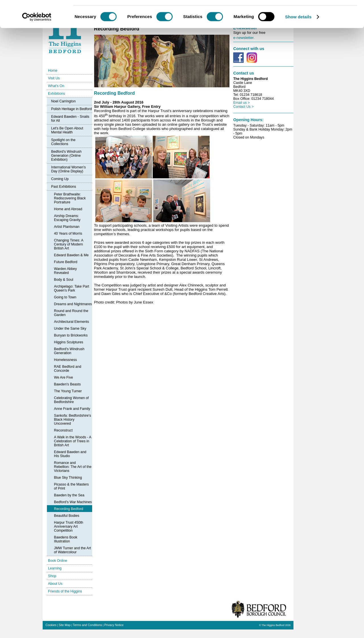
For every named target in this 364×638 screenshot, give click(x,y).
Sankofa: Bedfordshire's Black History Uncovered (73, 420)
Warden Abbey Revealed (65, 271)
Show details (298, 44)
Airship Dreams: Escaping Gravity (67, 218)
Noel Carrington (63, 101)
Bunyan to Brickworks (71, 335)
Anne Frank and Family (72, 409)
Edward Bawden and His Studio (70, 454)
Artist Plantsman (67, 227)
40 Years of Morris (68, 234)
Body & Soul (64, 280)
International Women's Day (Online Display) (69, 169)
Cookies (51, 625)
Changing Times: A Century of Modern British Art (69, 244)
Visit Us (54, 78)
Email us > (241, 103)
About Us (55, 584)
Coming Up (60, 179)
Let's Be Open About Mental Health (67, 130)
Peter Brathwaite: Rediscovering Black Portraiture (70, 198)
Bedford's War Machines (73, 502)
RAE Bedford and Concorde (68, 369)
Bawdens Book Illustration (66, 539)
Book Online (58, 561)
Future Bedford (66, 262)
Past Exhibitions (64, 187)
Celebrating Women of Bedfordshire (71, 400)
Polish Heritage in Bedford (72, 109)
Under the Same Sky (70, 329)
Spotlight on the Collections (63, 142)
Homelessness (66, 360)
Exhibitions (57, 94)
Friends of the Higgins (65, 591)
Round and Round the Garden (71, 313)
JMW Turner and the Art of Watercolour (73, 550)
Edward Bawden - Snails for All (70, 119)
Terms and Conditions (87, 625)
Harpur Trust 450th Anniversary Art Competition (69, 526)
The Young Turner (68, 391)
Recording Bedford (69, 509)
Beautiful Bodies (67, 516)
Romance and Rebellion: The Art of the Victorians (73, 467)
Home (53, 71)
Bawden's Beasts (67, 384)
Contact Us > (243, 107)
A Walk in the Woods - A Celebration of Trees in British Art (73, 441)
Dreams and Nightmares (73, 304)
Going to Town (65, 297)
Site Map (65, 625)
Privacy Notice (114, 625)
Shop (52, 576)
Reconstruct (63, 430)
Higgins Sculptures (69, 342)
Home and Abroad (68, 209)
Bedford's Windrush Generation (69, 351)
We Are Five (64, 377)
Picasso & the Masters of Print (72, 486)
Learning (55, 568)
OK (317, 14)
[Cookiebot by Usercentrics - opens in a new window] (37, 44)
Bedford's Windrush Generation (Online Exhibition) (66, 156)
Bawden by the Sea (69, 495)
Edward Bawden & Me (71, 255)
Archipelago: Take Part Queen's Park (72, 288)
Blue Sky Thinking (68, 478)
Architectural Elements (72, 322)
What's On (56, 86)
